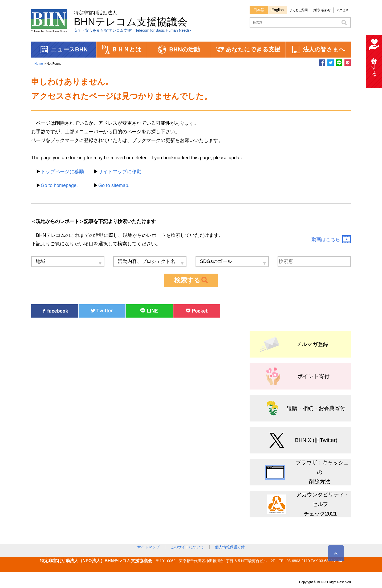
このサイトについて (187, 547)
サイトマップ (148, 547)
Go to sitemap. (114, 185)
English (278, 10)
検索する (191, 280)
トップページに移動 (62, 172)
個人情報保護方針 (230, 547)
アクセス (342, 10)
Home (39, 64)
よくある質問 (298, 10)
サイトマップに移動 (120, 172)
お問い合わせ (322, 10)
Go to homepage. (59, 185)
